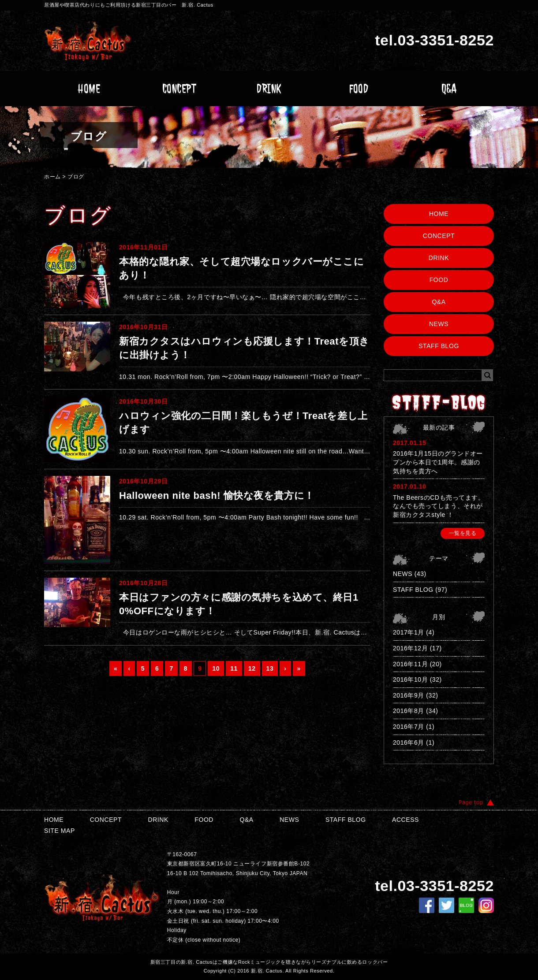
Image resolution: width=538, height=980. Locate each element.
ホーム (52, 177)
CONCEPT (179, 89)
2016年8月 (409, 711)
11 (234, 668)
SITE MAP (60, 831)
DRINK (269, 89)
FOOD (359, 89)
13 (270, 668)
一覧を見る (463, 533)
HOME (89, 89)
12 (252, 668)
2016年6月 (409, 742)
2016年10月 (410, 679)
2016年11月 (410, 664)
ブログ (76, 177)
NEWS (439, 324)
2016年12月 (410, 648)
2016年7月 (409, 727)
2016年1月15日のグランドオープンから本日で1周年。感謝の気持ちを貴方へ (438, 462)
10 (216, 668)
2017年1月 (409, 632)
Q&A (449, 89)
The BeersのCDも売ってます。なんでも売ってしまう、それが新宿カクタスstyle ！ (439, 506)
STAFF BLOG (439, 346)
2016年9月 (409, 695)
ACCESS (405, 820)
